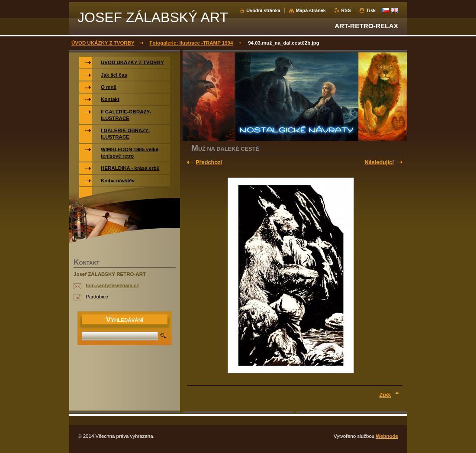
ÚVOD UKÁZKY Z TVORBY (103, 43)
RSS (346, 10)
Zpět (385, 395)
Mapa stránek (311, 10)
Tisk (371, 10)
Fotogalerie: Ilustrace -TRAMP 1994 (191, 43)
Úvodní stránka (263, 10)
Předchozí (209, 162)
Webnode (387, 436)
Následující (379, 162)
